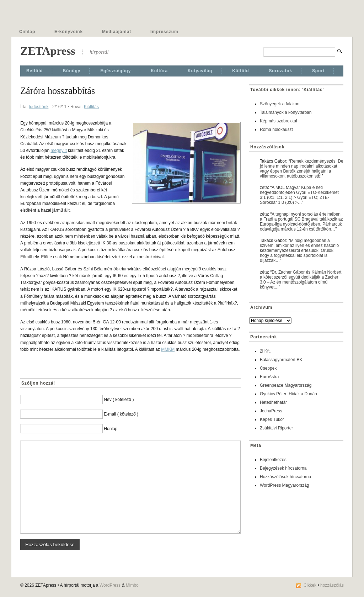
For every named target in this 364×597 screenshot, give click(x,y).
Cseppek (268, 368)
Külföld (240, 71)
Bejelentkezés (273, 460)
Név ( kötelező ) (119, 400)
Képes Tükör (272, 419)
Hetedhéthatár (273, 402)
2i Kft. (265, 351)
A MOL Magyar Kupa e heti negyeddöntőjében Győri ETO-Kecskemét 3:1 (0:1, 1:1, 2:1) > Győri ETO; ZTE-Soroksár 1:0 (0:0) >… (299, 195)
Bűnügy (72, 71)
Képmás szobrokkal (279, 121)
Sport (318, 71)
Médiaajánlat (117, 32)
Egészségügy (116, 71)
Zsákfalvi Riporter (276, 428)
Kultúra (159, 71)
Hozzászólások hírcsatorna (285, 477)
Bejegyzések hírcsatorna (283, 468)
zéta (264, 187)
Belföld (35, 71)
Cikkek (310, 585)
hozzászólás (332, 585)
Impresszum (164, 32)
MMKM (168, 349)
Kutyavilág (200, 71)
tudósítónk (39, 107)
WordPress (110, 585)
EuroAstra (269, 377)
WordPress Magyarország (285, 485)
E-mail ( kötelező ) (121, 414)
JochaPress (271, 411)
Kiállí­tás (91, 107)
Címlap (27, 32)
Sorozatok (280, 71)
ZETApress (48, 51)
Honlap (111, 429)
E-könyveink (69, 32)
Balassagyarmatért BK (281, 360)
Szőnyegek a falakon (280, 104)
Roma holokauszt (276, 130)
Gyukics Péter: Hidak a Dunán (288, 394)
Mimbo (132, 585)
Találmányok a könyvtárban (286, 112)
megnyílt (58, 150)
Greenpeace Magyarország (286, 385)
